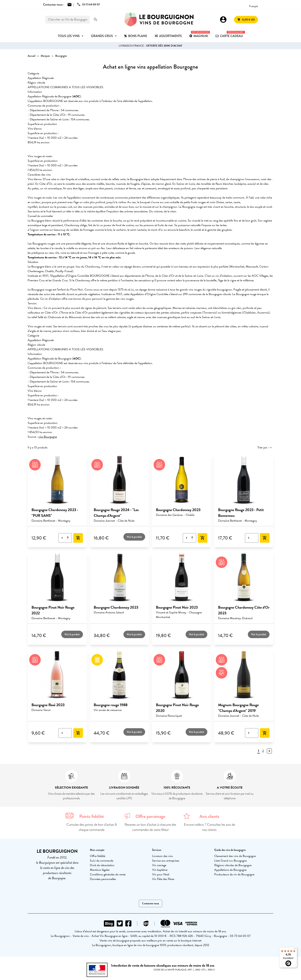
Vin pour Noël (161, 874)
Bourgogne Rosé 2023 (48, 705)
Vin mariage (159, 865)
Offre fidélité (98, 856)
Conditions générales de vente (108, 874)
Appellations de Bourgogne (230, 870)
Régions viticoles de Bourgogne (233, 865)
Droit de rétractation (102, 865)
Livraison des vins (162, 856)
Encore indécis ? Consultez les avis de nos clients (209, 827)
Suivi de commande (102, 861)
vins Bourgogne (48, 437)
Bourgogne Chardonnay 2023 (178, 510)
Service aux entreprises (166, 861)
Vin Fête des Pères (163, 879)
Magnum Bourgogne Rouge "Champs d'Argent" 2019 (238, 708)
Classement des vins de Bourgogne (235, 856)
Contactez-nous (150, 903)
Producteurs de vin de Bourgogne (234, 874)
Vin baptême (160, 870)
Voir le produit (134, 537)
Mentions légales (100, 870)
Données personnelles (103, 879)
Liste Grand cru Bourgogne (230, 861)
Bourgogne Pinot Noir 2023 (177, 607)
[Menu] (295, 950)
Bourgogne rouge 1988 (111, 705)
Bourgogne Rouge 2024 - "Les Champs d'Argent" (116, 513)
